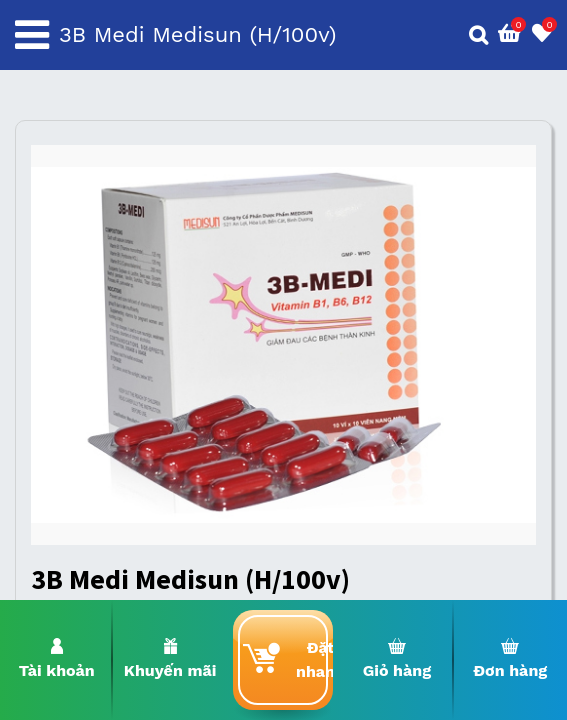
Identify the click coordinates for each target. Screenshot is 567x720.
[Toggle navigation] (32, 35)
